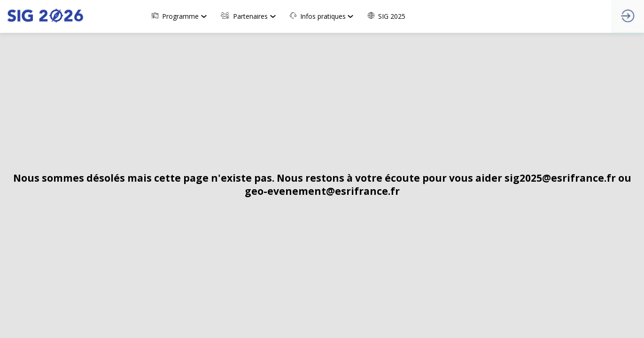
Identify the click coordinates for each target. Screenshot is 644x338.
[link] (182, 16)
